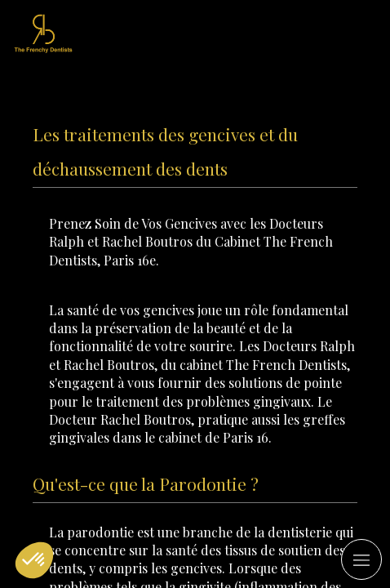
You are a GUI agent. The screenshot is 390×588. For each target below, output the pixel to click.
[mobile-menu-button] (361, 559)
